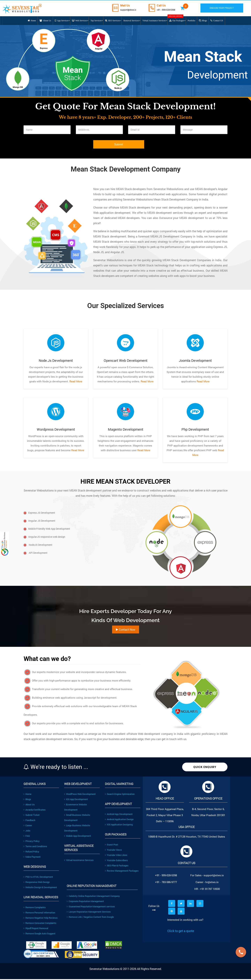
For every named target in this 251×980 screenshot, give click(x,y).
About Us (29, 805)
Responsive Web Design (37, 883)
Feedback (29, 821)
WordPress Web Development (80, 795)
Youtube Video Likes (116, 856)
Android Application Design (119, 820)
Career (28, 826)
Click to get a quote (181, 932)
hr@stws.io (212, 883)
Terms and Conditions (35, 847)
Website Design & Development (40, 888)
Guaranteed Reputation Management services (91, 907)
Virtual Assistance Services (79, 861)
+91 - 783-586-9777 (166, 883)
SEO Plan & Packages (117, 866)
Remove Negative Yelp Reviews (41, 919)
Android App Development (119, 815)
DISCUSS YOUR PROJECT (225, 8)
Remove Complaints (35, 908)
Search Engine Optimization (120, 795)
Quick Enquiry (205, 768)
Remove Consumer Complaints (40, 924)
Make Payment (32, 858)
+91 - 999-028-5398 (170, 10)
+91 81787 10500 (210, 890)
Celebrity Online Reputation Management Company (93, 897)
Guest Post (112, 845)
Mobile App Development (78, 837)
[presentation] (50, 148)
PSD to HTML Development (38, 878)
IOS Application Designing (119, 825)
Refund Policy (31, 852)
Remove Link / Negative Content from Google (90, 918)
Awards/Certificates (35, 811)
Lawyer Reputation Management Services (89, 913)
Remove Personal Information (39, 913)
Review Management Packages (122, 872)
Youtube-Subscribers (116, 861)
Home (27, 795)
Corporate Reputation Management (85, 902)
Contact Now (126, 631)
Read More (75, 382)
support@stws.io (130, 10)
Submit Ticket (32, 816)
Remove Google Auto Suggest (39, 934)
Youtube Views (113, 851)
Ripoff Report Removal (36, 929)
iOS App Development (76, 800)
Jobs (27, 831)
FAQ (27, 837)
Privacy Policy (32, 842)
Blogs (27, 800)
